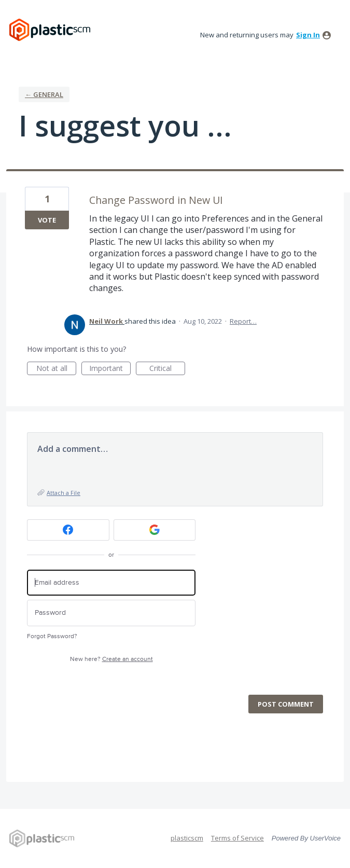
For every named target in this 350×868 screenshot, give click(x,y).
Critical (167, 369)
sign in (308, 35)
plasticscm (187, 838)
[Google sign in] (155, 530)
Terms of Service (237, 838)
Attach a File (64, 493)
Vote (47, 220)
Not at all (57, 369)
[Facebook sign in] (68, 530)
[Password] (111, 613)
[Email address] (111, 583)
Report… (243, 321)
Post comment (286, 704)
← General (44, 94)
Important (110, 369)
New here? (111, 659)
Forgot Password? (52, 636)
